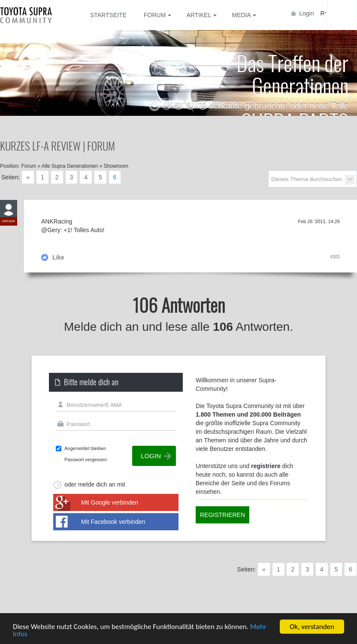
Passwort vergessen (86, 460)
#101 (335, 257)
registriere (266, 466)
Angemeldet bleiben (85, 448)
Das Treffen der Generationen (292, 74)
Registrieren (222, 515)
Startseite (108, 15)
